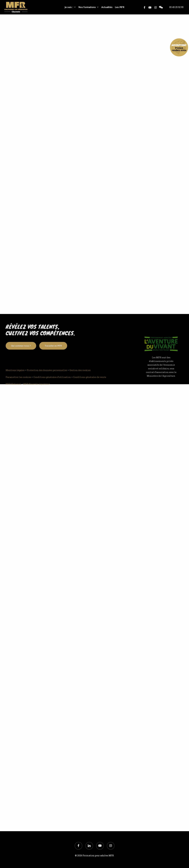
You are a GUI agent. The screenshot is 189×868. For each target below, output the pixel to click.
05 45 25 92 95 (176, 7)
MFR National (13, 389)
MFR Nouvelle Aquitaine (37, 389)
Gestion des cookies (80, 375)
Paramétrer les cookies (18, 382)
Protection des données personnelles (47, 375)
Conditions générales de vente (90, 382)
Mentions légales (15, 375)
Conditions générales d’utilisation (52, 382)
